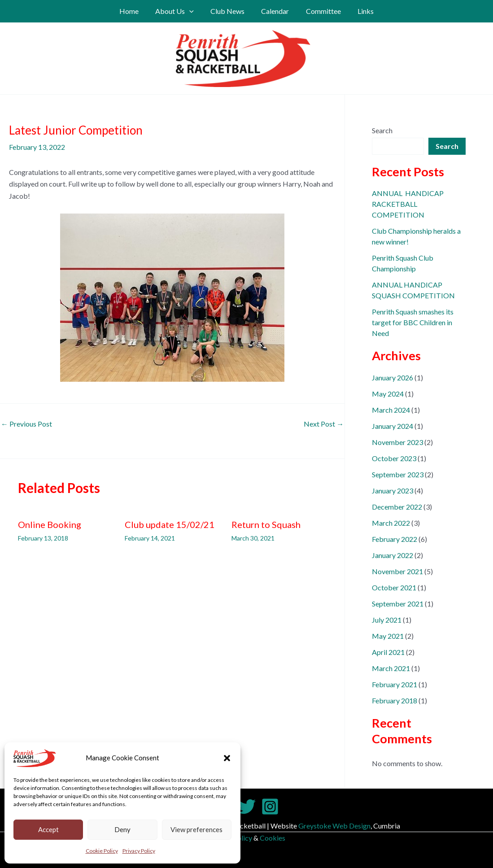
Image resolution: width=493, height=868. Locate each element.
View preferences (196, 829)
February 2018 (395, 700)
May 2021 (388, 636)
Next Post (324, 424)
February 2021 (395, 684)
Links (360, 11)
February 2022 (395, 539)
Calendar (274, 11)
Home (135, 11)
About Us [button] (178, 11)
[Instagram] (270, 807)
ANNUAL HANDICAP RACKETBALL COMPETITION (408, 204)
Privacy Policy (139, 851)
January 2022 (393, 555)
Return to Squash (266, 524)
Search (382, 130)
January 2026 (393, 377)
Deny (122, 829)
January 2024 (393, 426)
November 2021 (397, 571)
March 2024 (391, 410)
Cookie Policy (102, 851)
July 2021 (387, 620)
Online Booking (50, 524)
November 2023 (397, 442)
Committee (320, 11)
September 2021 (398, 604)
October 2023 (394, 458)
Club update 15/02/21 (170, 524)
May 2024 (388, 394)
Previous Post (26, 424)
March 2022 (391, 523)
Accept (48, 829)
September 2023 (398, 474)
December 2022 (397, 507)
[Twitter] (247, 807)
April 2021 (388, 652)
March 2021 (391, 668)
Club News (229, 11)
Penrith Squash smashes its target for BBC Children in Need (413, 322)
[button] (227, 758)
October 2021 (394, 587)
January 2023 (393, 491)
